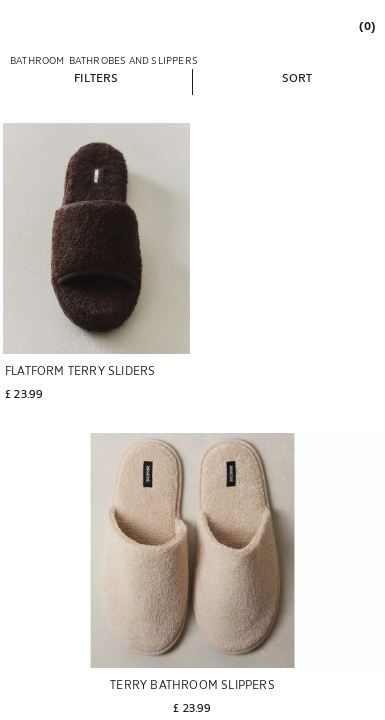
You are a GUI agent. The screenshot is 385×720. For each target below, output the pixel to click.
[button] (96, 77)
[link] (366, 25)
